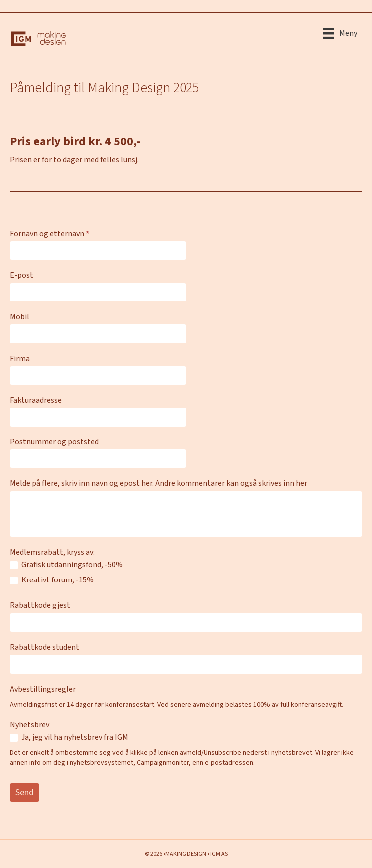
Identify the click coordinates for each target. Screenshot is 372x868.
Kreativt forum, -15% (52, 580)
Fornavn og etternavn (50, 234)
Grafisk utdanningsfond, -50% (66, 565)
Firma (20, 359)
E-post (22, 275)
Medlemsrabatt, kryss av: (52, 552)
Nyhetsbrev (30, 725)
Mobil (20, 317)
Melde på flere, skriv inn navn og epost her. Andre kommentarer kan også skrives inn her (159, 483)
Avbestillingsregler (43, 689)
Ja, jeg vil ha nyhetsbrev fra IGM (69, 738)
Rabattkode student (45, 647)
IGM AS (219, 854)
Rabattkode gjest (40, 605)
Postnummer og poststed (54, 442)
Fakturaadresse (36, 400)
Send (25, 793)
